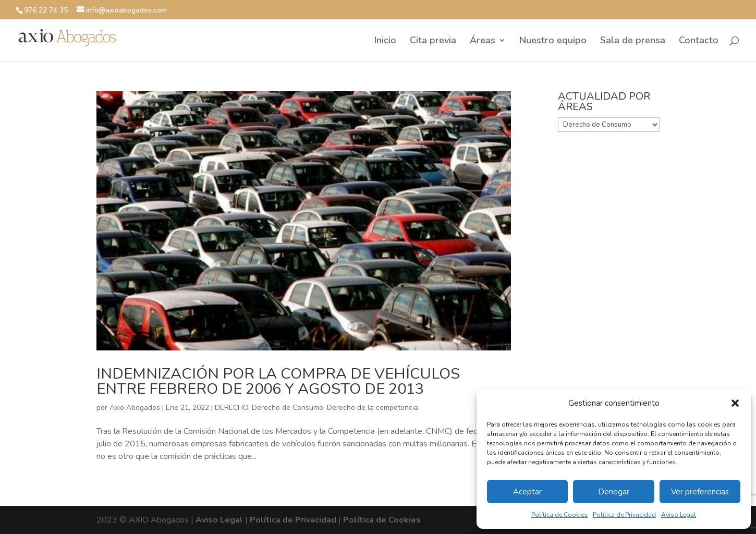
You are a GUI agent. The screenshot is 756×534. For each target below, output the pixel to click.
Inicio (385, 41)
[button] (735, 403)
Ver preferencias (700, 492)
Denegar (614, 492)
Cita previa (433, 41)
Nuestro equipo (553, 41)
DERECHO (231, 408)
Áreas (483, 41)
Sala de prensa (633, 41)
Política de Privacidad (624, 515)
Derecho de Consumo (288, 408)
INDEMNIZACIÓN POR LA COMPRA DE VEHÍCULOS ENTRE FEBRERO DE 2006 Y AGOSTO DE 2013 (278, 381)
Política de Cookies (559, 515)
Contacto (699, 41)
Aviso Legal (679, 515)
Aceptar (527, 492)
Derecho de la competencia (373, 408)
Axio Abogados (135, 408)
